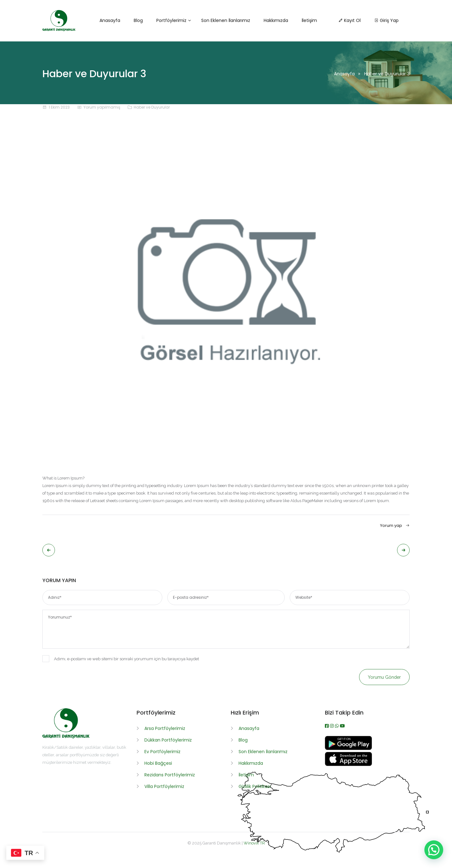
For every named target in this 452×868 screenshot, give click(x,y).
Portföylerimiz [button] (171, 20)
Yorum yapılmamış (102, 107)
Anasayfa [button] (110, 20)
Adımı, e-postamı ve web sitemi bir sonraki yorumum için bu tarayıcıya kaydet (121, 659)
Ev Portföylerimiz (162, 752)
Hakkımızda (251, 763)
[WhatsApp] (337, 726)
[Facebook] (327, 726)
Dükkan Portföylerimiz (168, 740)
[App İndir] (348, 764)
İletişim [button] (309, 20)
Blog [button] (138, 20)
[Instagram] (332, 726)
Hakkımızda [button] (276, 20)
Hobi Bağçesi (158, 763)
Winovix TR (254, 843)
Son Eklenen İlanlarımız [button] (226, 20)
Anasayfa (344, 74)
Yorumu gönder (384, 677)
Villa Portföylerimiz (164, 786)
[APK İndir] (348, 748)
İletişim (246, 775)
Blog (243, 740)
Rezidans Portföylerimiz (170, 775)
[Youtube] (342, 726)
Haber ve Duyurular (152, 107)
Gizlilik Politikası (255, 786)
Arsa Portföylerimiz (165, 728)
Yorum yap (395, 525)
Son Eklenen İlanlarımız (263, 752)
